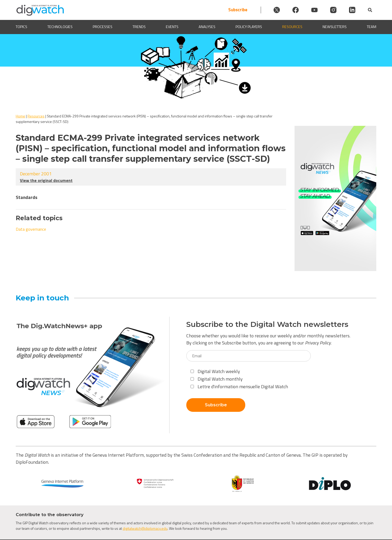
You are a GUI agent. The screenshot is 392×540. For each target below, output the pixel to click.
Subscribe (238, 10)
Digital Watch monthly (217, 379)
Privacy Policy (318, 343)
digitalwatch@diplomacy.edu (145, 528)
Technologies (60, 27)
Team (372, 27)
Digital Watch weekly (215, 371)
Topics (21, 27)
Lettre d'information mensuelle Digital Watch (239, 387)
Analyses (207, 27)
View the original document (46, 180)
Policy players (249, 27)
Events (172, 27)
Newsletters (335, 27)
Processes (103, 27)
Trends (139, 27)
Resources (292, 27)
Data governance (31, 229)
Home (20, 116)
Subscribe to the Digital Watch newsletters (267, 324)
